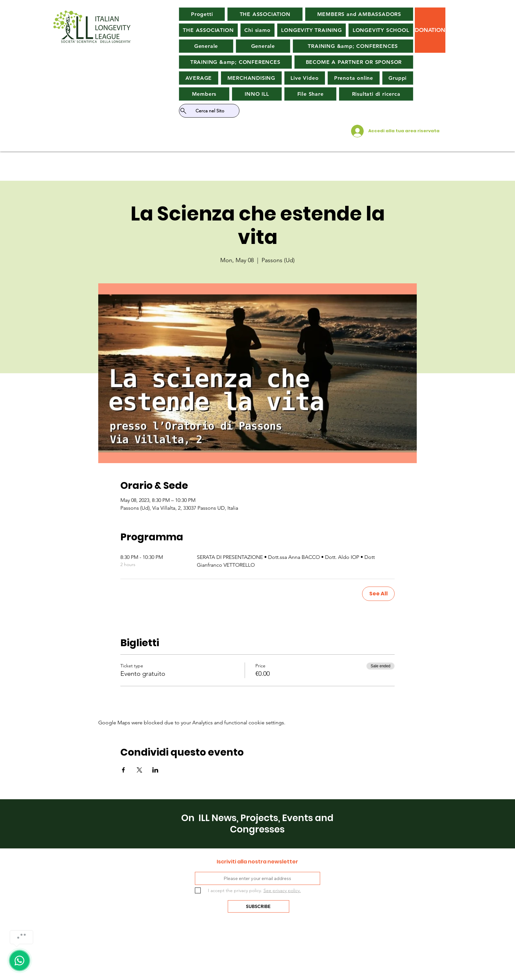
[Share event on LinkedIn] (155, 770)
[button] (199, 78)
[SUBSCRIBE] (258, 906)
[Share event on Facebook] (123, 770)
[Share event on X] (139, 770)
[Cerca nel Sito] (209, 111)
